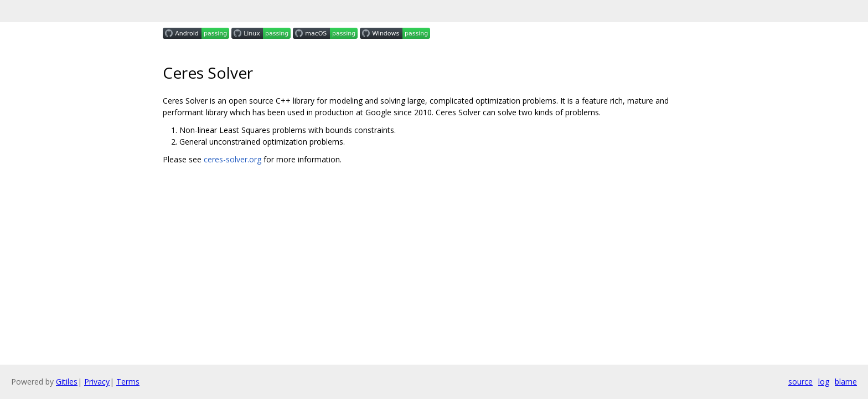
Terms (128, 382)
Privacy (97, 382)
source (800, 382)
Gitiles (67, 382)
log (824, 382)
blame (846, 382)
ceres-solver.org (232, 159)
